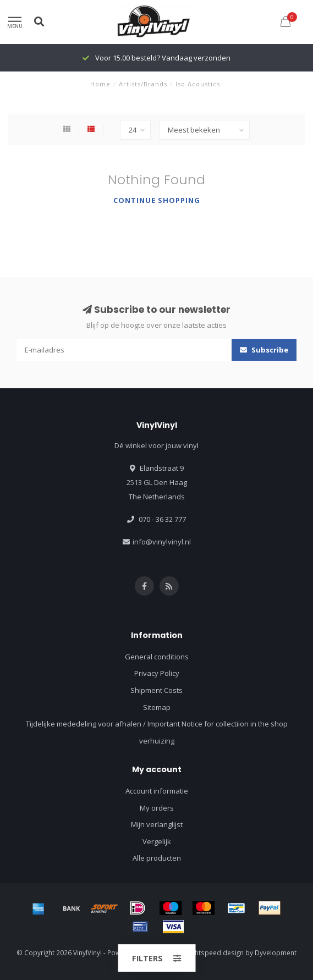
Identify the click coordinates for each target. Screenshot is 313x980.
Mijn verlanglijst (157, 824)
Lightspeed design (215, 953)
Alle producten (157, 858)
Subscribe (264, 350)
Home (100, 84)
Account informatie (157, 791)
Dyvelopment (276, 953)
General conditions (157, 657)
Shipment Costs (156, 690)
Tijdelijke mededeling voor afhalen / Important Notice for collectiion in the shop (157, 724)
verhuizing (157, 741)
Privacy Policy (157, 673)
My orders (157, 808)
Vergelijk (157, 841)
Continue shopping (157, 200)
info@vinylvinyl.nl (162, 542)
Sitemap (157, 707)
